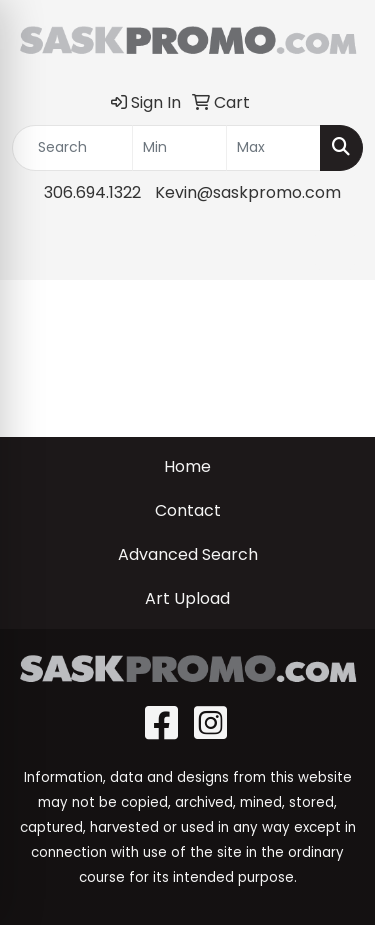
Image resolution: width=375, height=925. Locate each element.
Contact (188, 510)
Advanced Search (188, 554)
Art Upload (187, 598)
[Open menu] (335, 250)
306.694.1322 (92, 192)
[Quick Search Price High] (273, 148)
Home (187, 466)
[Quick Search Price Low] (179, 148)
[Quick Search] (72, 148)
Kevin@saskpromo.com (248, 192)
